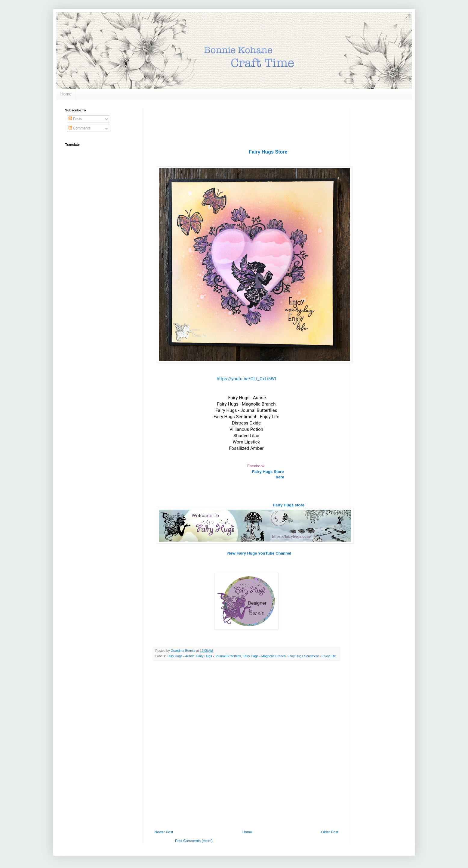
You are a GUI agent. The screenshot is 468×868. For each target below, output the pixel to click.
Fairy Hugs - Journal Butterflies (219, 656)
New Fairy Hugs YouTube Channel (259, 553)
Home (66, 94)
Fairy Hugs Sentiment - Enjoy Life (312, 656)
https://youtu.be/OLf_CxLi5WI (246, 379)
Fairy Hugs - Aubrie (180, 656)
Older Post (330, 832)
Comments (80, 128)
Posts (75, 119)
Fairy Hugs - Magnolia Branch (264, 656)
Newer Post (164, 832)
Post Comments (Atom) (194, 841)
